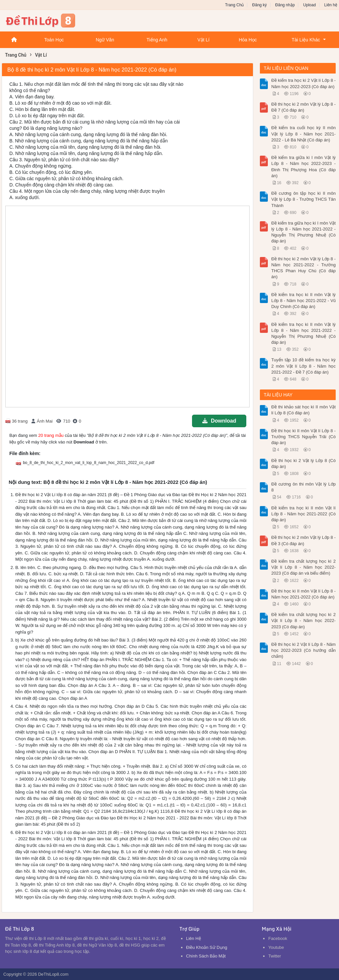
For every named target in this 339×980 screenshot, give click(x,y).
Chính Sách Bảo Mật (206, 956)
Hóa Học (248, 40)
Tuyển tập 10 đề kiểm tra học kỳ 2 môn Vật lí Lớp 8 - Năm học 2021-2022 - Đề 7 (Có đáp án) (303, 366)
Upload (310, 5)
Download (219, 421)
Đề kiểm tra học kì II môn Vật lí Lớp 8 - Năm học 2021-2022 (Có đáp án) (303, 514)
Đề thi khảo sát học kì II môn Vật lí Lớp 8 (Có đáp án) (303, 410)
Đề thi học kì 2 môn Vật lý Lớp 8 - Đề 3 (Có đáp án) (303, 540)
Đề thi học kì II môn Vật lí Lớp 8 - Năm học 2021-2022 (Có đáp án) (303, 594)
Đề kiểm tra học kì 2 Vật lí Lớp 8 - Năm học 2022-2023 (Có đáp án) (303, 83)
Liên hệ (331, 5)
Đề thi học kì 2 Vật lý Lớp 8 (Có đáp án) (303, 464)
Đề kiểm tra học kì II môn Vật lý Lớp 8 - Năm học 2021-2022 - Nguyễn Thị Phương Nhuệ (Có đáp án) (303, 334)
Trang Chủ (235, 5)
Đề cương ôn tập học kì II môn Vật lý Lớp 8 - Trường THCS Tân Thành (303, 199)
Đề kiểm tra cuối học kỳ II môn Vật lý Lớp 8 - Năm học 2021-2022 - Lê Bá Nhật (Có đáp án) (303, 134)
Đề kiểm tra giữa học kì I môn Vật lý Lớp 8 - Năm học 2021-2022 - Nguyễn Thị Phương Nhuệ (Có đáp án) (303, 232)
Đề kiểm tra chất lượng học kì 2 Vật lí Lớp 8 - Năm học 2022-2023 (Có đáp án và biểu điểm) (303, 567)
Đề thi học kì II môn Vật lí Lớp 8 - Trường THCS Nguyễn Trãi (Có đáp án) (303, 437)
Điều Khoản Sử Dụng (207, 947)
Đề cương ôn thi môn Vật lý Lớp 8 (303, 487)
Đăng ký (260, 5)
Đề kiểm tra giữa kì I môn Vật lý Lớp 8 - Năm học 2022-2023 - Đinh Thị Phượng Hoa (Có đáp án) (303, 167)
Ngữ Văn (105, 40)
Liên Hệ (194, 938)
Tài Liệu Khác (306, 40)
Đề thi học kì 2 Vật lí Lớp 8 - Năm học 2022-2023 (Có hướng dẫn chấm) (303, 650)
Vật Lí (203, 40)
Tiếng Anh (157, 40)
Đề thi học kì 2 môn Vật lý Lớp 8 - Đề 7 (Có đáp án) (303, 107)
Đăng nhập (285, 5)
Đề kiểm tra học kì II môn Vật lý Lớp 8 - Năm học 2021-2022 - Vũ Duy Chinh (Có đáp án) (303, 301)
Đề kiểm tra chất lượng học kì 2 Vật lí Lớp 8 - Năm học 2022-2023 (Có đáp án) (303, 620)
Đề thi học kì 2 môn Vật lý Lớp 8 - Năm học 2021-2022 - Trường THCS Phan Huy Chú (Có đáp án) (303, 268)
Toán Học (54, 40)
